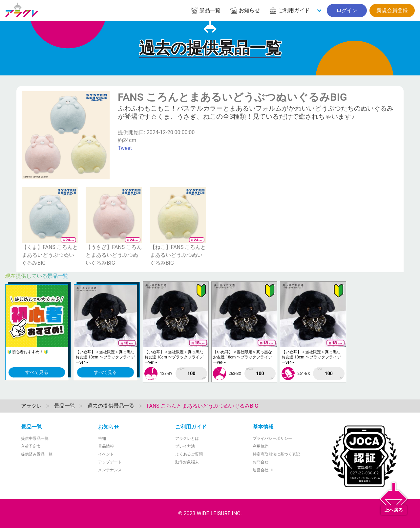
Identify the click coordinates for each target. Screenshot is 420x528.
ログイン (347, 10)
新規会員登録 (392, 10)
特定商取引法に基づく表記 (276, 454)
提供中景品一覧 (35, 438)
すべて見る (37, 372)
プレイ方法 (185, 446)
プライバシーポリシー (272, 438)
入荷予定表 (31, 446)
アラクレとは (187, 438)
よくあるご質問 (189, 454)
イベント (106, 454)
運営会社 (264, 470)
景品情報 (106, 446)
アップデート (110, 462)
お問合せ (261, 462)
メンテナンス (110, 470)
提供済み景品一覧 (37, 454)
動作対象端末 (187, 462)
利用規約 (261, 446)
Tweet (125, 148)
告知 (102, 438)
